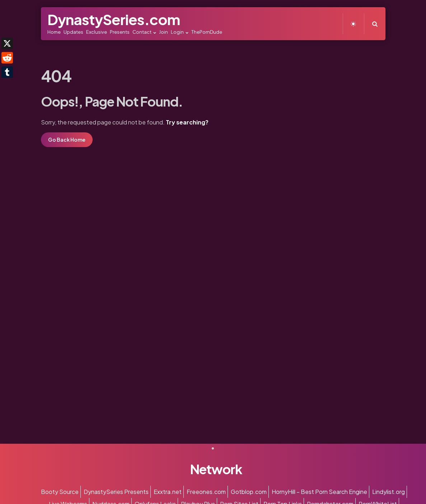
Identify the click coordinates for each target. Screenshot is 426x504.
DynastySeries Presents (116, 492)
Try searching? (187, 122)
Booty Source (60, 492)
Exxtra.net (168, 492)
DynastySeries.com (114, 19)
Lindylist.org (388, 492)
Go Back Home (67, 140)
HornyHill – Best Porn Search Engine (319, 492)
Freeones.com (206, 492)
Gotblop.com (249, 492)
